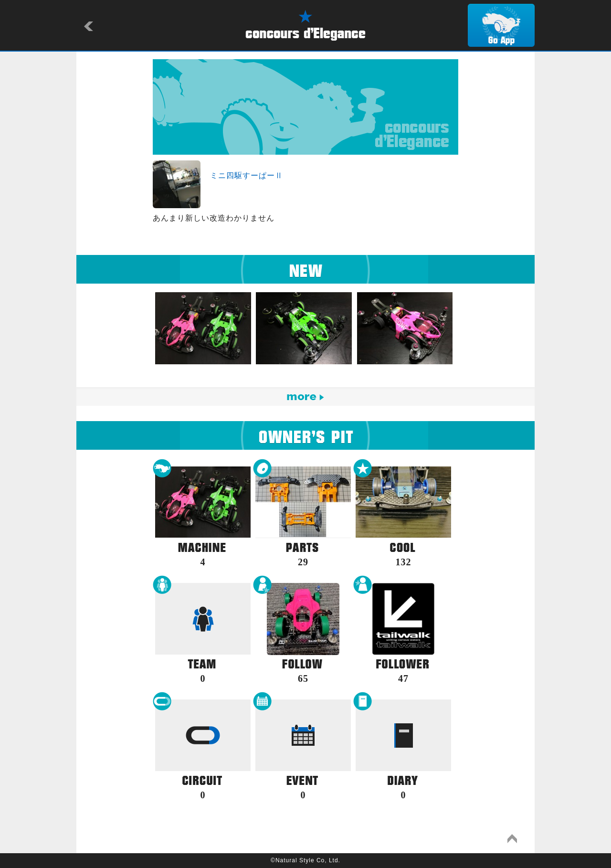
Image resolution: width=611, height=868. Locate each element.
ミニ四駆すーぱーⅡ (247, 175)
